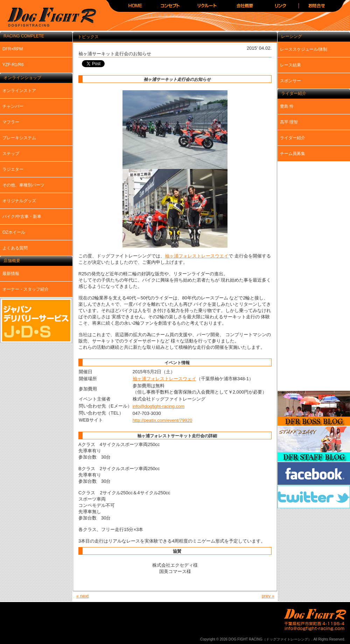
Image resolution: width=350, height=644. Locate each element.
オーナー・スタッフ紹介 (26, 289)
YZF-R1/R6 (13, 65)
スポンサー (290, 81)
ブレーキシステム (19, 138)
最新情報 (11, 274)
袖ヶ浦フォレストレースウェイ (164, 379)
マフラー (11, 122)
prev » (268, 596)
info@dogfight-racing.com (159, 406)
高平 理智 (289, 122)
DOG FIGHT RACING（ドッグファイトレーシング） (49, 18)
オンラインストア (19, 91)
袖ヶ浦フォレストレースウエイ (197, 256)
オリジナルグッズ (19, 201)
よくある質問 (15, 248)
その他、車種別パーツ (23, 185)
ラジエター (13, 169)
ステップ (11, 154)
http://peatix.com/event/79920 (163, 420)
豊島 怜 (287, 106)
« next (82, 596)
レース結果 (290, 65)
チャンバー (13, 106)
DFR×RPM (13, 49)
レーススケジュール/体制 (304, 49)
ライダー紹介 (293, 138)
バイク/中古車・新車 (22, 217)
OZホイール (14, 232)
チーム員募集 (293, 154)
